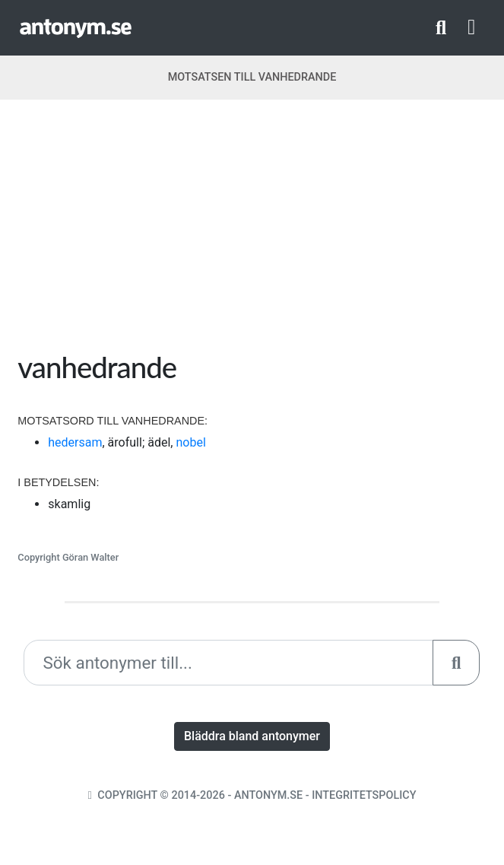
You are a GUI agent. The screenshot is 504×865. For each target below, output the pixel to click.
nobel (190, 442)
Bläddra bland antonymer (252, 736)
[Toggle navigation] (471, 27)
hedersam (75, 442)
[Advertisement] (252, 231)
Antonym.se (268, 795)
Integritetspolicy (364, 795)
